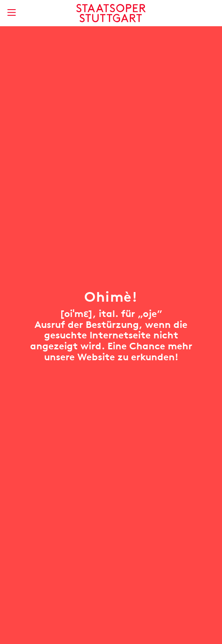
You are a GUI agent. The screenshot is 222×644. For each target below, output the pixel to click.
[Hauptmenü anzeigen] (11, 12)
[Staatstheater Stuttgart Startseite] (111, 13)
